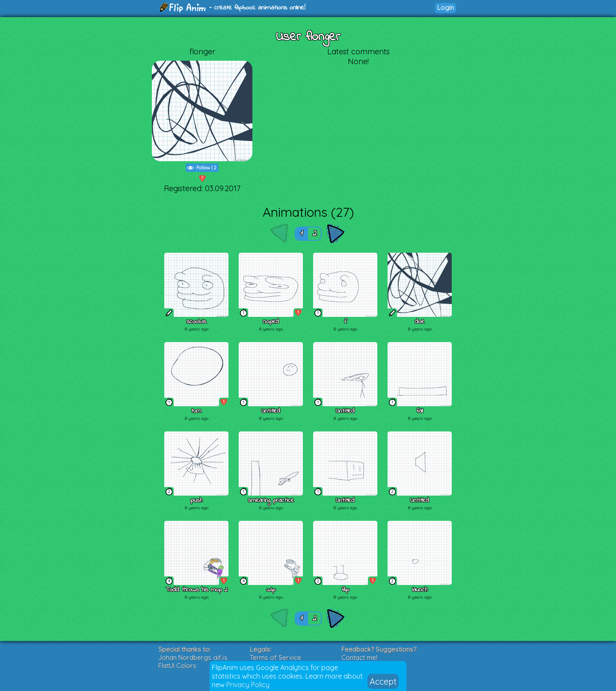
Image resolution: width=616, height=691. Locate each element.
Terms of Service (275, 657)
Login (446, 7)
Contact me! (359, 657)
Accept (383, 681)
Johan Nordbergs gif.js (193, 657)
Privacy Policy (248, 685)
